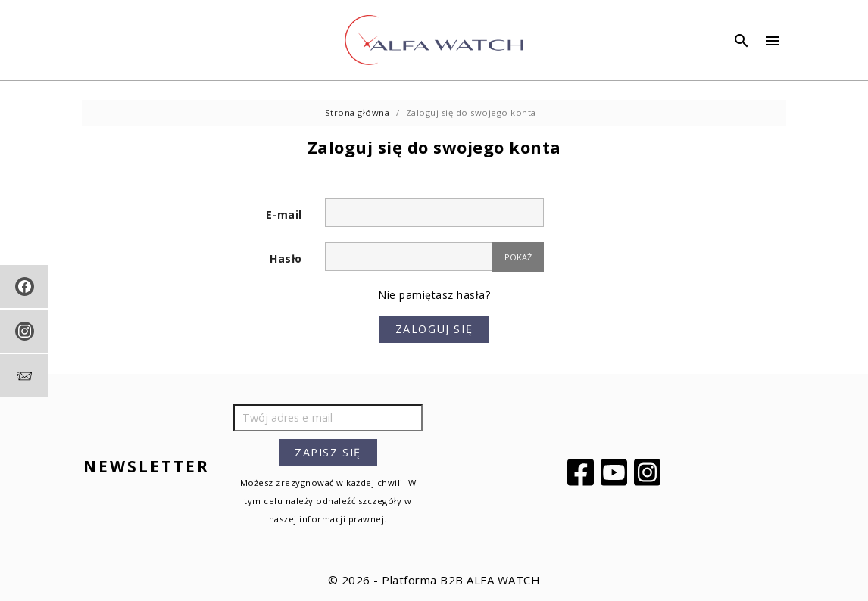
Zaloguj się (434, 329)
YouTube (616, 472)
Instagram (649, 472)
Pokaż (518, 257)
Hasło (286, 258)
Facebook (582, 472)
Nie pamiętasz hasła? (434, 295)
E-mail (284, 215)
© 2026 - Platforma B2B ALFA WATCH (434, 580)
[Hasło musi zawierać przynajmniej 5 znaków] (409, 257)
